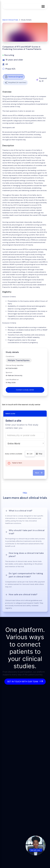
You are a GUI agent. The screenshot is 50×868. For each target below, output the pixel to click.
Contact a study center (25, 390)
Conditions (10, 356)
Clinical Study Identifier (15, 365)
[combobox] (25, 435)
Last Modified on (12, 380)
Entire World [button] (14, 444)
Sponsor (9, 372)
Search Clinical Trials (10, 20)
